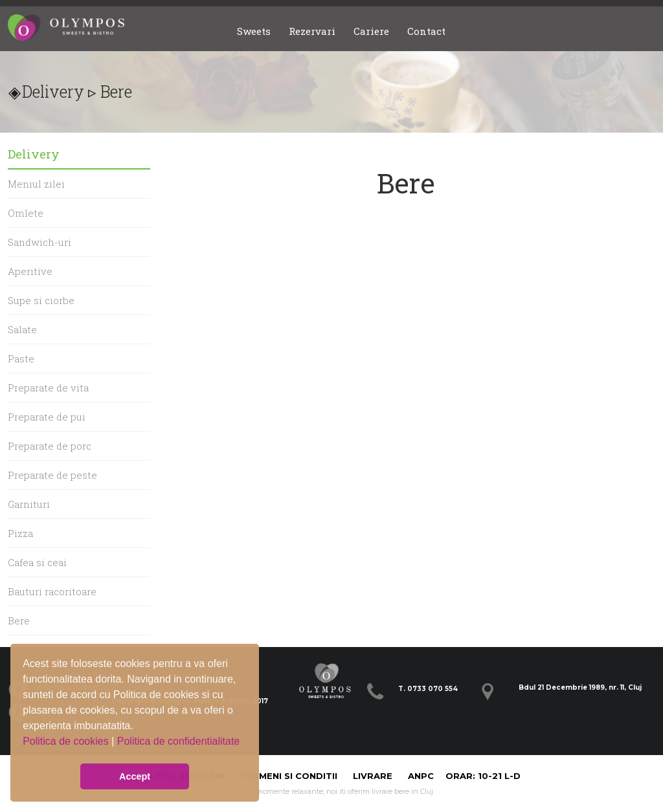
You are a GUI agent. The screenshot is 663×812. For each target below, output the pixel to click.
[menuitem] (254, 31)
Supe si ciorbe (41, 300)
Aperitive (30, 271)
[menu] (79, 416)
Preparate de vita (48, 388)
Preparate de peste (52, 475)
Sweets (254, 31)
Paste (21, 358)
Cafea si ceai (37, 562)
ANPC (421, 776)
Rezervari (312, 31)
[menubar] (341, 31)
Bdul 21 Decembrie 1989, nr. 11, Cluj (580, 687)
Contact (426, 31)
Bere (19, 620)
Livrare (374, 776)
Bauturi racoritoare (52, 591)
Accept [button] (135, 776)
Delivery (53, 92)
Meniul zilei (36, 184)
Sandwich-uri (39, 242)
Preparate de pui (47, 417)
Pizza (20, 533)
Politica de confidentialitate (178, 741)
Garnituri (29, 504)
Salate (22, 329)
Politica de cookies (67, 741)
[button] (25, 751)
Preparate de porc (50, 446)
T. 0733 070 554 (428, 689)
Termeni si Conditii (289, 776)
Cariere (371, 31)
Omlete (26, 213)
